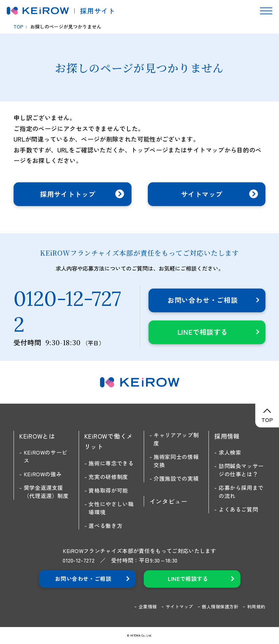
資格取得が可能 (108, 490)
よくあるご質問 (238, 509)
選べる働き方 (105, 526)
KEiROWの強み (43, 474)
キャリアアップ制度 (176, 439)
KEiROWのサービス (46, 456)
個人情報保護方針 (220, 606)
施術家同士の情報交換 (176, 461)
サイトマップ (180, 606)
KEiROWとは (37, 436)
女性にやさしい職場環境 (111, 508)
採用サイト (98, 11)
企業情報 (148, 606)
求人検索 (230, 452)
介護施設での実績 (176, 478)
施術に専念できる (111, 463)
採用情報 (227, 436)
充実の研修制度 (108, 477)
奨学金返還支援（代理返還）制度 (46, 492)
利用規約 (256, 606)
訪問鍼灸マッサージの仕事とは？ (241, 470)
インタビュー (168, 501)
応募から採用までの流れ (241, 492)
